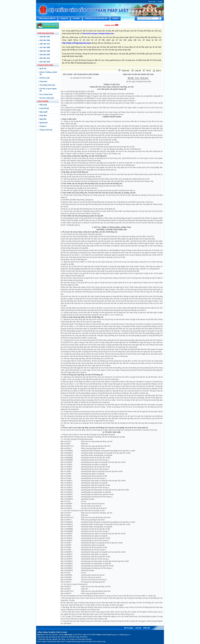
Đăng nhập (152, 2)
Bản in (159, 71)
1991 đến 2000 (45, 55)
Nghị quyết (43, 112)
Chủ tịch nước (45, 78)
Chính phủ (43, 81)
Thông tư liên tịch (46, 130)
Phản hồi (147, 628)
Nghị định (43, 119)
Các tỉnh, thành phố (47, 98)
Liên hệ (138, 628)
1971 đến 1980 (45, 47)
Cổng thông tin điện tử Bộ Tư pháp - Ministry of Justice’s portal (100, 10)
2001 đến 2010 (45, 58)
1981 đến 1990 (45, 51)
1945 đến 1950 (45, 37)
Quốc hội (43, 69)
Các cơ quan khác (46, 94)
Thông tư (43, 126)
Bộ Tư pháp (129, 628)
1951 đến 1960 (45, 40)
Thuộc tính (125, 71)
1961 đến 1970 (45, 44)
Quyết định (44, 123)
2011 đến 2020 (45, 62)
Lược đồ (138, 71)
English (160, 2)
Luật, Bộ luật (44, 108)
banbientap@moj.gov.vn (86, 63)
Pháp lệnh (43, 116)
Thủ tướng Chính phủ (47, 85)
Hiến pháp (43, 105)
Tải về (148, 71)
